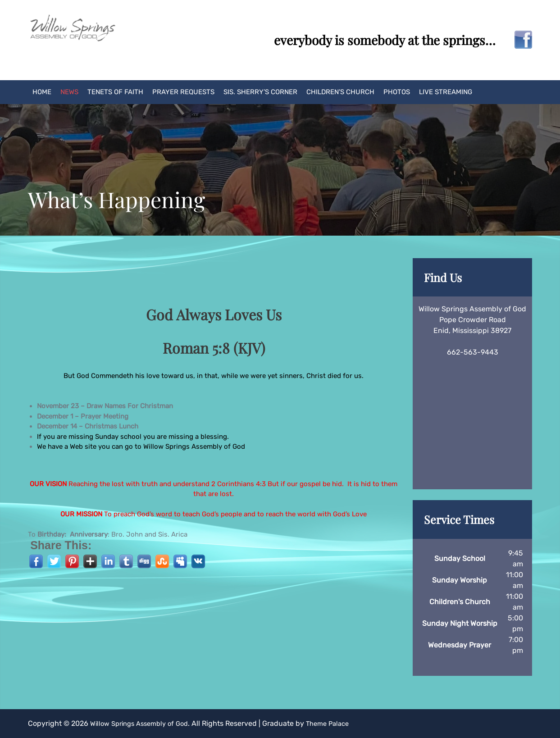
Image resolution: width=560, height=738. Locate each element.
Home (42, 92)
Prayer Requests (183, 92)
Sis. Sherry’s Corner (260, 92)
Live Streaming (446, 92)
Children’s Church (340, 92)
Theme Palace (339, 723)
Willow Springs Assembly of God (144, 723)
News (69, 92)
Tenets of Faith (115, 92)
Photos (397, 92)
